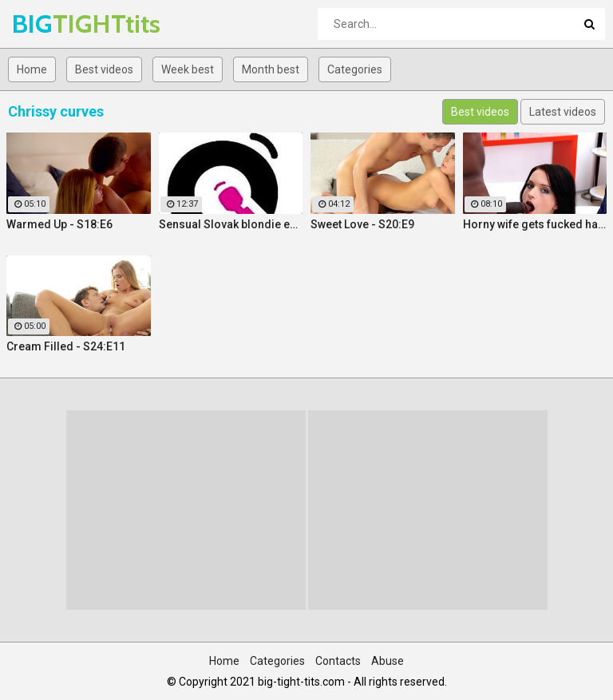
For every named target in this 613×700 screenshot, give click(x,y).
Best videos (104, 69)
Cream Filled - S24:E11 (66, 346)
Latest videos (563, 112)
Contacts (338, 661)
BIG (54, 24)
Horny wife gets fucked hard (535, 224)
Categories (355, 69)
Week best (188, 69)
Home (32, 69)
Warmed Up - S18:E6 (59, 224)
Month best (271, 69)
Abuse (388, 661)
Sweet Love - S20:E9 (362, 224)
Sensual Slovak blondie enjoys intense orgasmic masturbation (231, 224)
